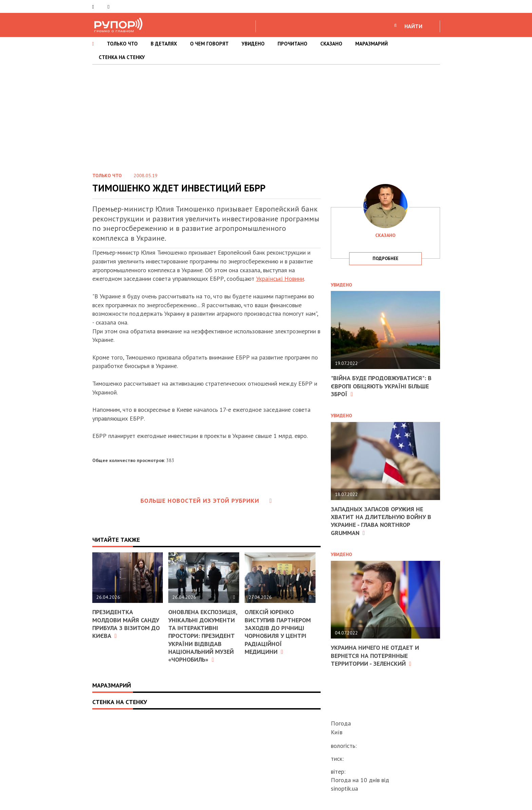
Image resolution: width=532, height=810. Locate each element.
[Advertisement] (266, 115)
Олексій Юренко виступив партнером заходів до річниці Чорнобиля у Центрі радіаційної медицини (278, 632)
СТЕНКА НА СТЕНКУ (122, 57)
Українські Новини (280, 279)
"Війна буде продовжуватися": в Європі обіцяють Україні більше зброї (381, 386)
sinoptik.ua (344, 788)
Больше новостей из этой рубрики (206, 501)
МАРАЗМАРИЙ (372, 44)
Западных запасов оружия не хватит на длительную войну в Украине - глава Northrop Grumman (381, 521)
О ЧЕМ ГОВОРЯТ (209, 44)
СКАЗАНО (331, 44)
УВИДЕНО (253, 44)
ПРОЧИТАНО (292, 44)
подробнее (385, 259)
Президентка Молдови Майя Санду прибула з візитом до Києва (126, 624)
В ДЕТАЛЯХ (164, 44)
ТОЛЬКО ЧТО (122, 44)
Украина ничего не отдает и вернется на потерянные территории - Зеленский (375, 656)
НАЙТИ (413, 26)
